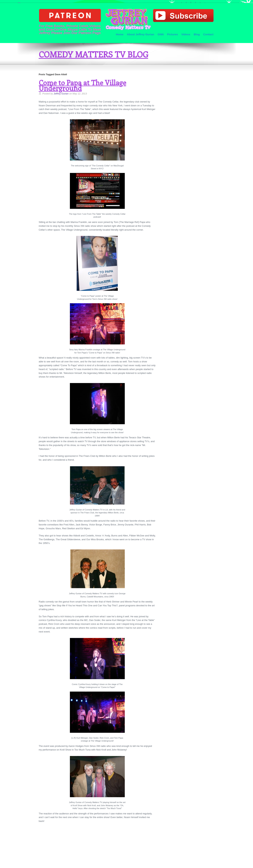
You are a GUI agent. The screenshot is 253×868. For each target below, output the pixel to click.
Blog (197, 34)
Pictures (172, 34)
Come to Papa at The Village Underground (83, 85)
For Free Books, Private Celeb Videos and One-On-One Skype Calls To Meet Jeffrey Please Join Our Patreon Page (70, 22)
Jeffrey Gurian (61, 94)
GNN (161, 34)
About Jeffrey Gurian (141, 34)
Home (120, 34)
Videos (186, 34)
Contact (208, 34)
